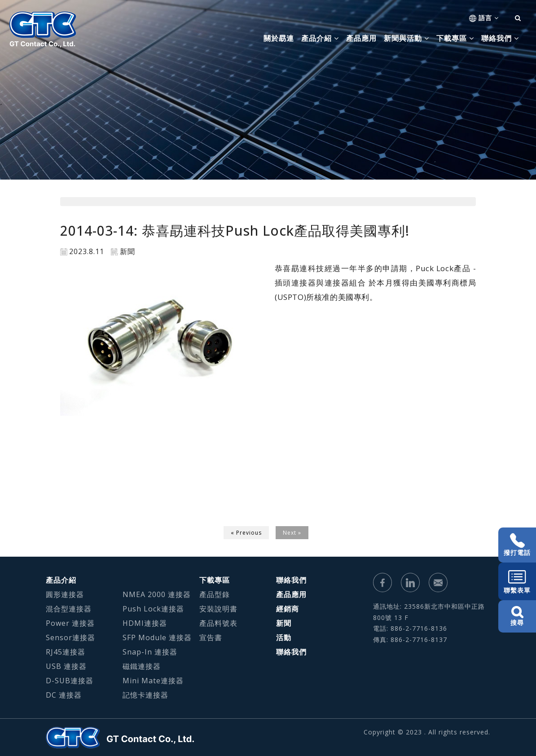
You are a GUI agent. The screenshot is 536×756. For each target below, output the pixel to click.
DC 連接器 (64, 695)
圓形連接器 (65, 594)
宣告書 (211, 637)
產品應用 (361, 38)
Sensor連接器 (70, 637)
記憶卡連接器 (145, 695)
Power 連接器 (70, 623)
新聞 (284, 623)
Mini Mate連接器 (153, 681)
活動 (284, 637)
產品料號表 (218, 623)
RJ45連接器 (66, 652)
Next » (292, 533)
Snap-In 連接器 (150, 652)
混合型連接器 (69, 609)
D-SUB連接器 (70, 681)
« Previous (246, 533)
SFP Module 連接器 (157, 637)
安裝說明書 (218, 609)
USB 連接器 (66, 666)
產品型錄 (215, 594)
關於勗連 (279, 38)
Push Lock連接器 (153, 609)
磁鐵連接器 (142, 666)
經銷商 (288, 609)
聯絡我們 (291, 580)
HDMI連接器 (145, 623)
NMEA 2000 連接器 (157, 594)
